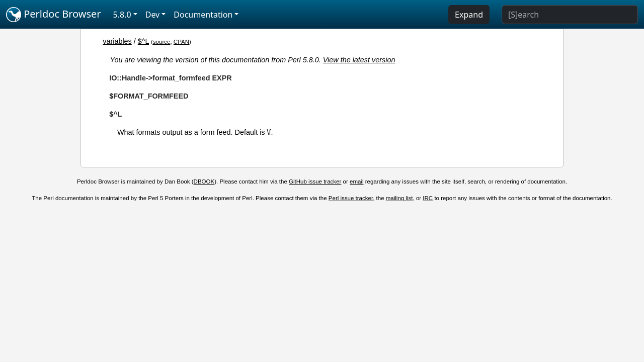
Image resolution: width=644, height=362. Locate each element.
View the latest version (359, 60)
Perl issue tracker (351, 198)
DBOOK (204, 182)
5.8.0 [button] (122, 15)
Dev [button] (153, 15)
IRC (428, 198)
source (162, 42)
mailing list (399, 198)
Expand (469, 15)
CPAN (181, 42)
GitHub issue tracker (315, 182)
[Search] (570, 15)
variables (117, 41)
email (357, 182)
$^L (143, 41)
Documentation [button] (203, 15)
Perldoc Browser (54, 15)
